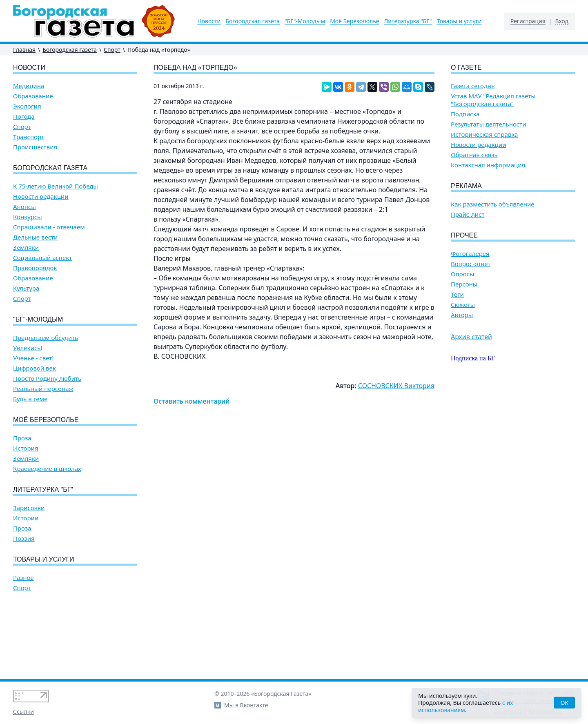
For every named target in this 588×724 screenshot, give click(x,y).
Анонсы (24, 207)
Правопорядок (35, 268)
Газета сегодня (473, 86)
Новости (209, 21)
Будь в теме (30, 399)
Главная (24, 50)
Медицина (29, 86)
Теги (457, 294)
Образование (33, 96)
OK (564, 703)
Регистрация (528, 21)
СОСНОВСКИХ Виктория (396, 386)
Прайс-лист (468, 214)
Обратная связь (474, 155)
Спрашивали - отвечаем (49, 227)
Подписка (465, 114)
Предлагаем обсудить (46, 338)
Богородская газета (253, 21)
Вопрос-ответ (471, 264)
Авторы (462, 315)
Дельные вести (35, 237)
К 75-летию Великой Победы (56, 186)
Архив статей (471, 337)
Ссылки (23, 712)
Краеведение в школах (47, 469)
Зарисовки (29, 508)
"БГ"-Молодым (305, 21)
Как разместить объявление (492, 204)
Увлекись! (28, 348)
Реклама (466, 186)
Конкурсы (28, 217)
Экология (27, 106)
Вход (562, 21)
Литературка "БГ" (408, 21)
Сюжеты (463, 305)
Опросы (462, 274)
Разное (23, 578)
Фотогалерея (470, 254)
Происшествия (35, 147)
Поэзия (24, 539)
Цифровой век (35, 368)
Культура (26, 288)
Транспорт (29, 137)
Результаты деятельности (489, 124)
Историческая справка (484, 134)
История (26, 448)
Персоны (464, 284)
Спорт (112, 50)
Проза (22, 438)
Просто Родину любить (47, 379)
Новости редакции (41, 197)
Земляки (26, 248)
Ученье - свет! (33, 358)
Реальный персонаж (43, 389)
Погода (24, 117)
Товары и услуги (459, 21)
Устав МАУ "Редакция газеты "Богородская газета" (493, 100)
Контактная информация (488, 165)
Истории (26, 518)
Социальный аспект (42, 258)
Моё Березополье (354, 21)
